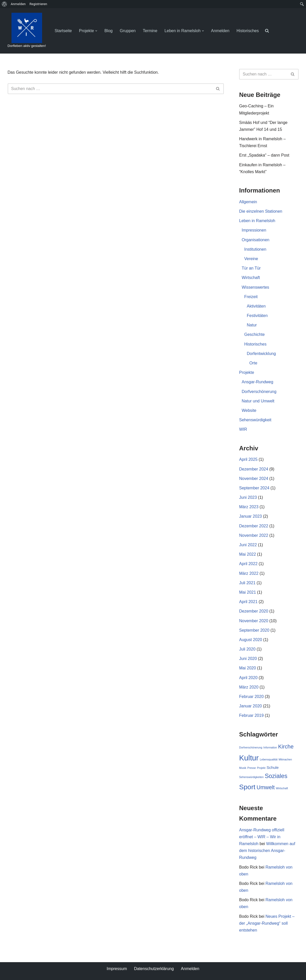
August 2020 (251, 640)
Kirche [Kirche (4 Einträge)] (286, 747)
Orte (253, 363)
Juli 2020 (247, 649)
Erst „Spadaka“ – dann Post (264, 155)
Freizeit (251, 297)
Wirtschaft (251, 278)
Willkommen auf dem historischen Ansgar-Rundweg (267, 851)
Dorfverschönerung (259, 392)
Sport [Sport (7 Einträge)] (247, 787)
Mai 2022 (248, 554)
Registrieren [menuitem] (38, 4)
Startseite (63, 31)
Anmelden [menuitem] (18, 4)
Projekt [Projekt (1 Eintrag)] (261, 768)
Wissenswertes (255, 287)
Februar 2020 (251, 697)
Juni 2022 (248, 545)
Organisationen (256, 240)
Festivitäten (257, 316)
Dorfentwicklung (261, 354)
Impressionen (254, 230)
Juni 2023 (248, 497)
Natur (252, 325)
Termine (150, 31)
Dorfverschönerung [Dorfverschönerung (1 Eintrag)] (251, 747)
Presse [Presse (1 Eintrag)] (252, 768)
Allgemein (248, 202)
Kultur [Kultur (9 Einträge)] (249, 758)
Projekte (247, 372)
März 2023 (249, 507)
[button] (96, 31)
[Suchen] (110, 89)
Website (249, 410)
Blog (108, 31)
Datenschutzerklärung (154, 969)
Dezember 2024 (254, 469)
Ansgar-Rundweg (258, 382)
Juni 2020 (248, 659)
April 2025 (248, 459)
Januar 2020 (250, 706)
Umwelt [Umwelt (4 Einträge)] (266, 787)
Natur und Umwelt (258, 401)
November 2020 (254, 621)
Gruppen (128, 31)
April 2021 (248, 602)
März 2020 (249, 687)
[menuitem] (4, 4)
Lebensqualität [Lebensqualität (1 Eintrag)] (269, 759)
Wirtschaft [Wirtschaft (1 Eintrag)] (282, 788)
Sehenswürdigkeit (255, 420)
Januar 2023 (250, 516)
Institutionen (255, 249)
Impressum (117, 969)
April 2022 (248, 564)
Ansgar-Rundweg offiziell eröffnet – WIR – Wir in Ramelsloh (262, 837)
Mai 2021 (248, 592)
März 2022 (249, 573)
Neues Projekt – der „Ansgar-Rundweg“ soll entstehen (267, 923)
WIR (243, 429)
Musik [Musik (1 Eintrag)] (243, 768)
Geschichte (254, 334)
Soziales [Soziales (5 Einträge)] (276, 776)
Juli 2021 (247, 583)
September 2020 (254, 630)
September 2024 (254, 488)
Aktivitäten (256, 306)
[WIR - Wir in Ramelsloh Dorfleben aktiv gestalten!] (27, 31)
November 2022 (254, 535)
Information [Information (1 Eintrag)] (270, 747)
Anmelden (220, 31)
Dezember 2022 (254, 526)
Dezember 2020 (254, 611)
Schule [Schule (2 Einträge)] (273, 767)
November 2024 (254, 479)
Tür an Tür (251, 268)
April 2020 (248, 678)
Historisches (248, 31)
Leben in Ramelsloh (257, 221)
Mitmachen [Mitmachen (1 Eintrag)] (285, 759)
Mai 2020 (248, 668)
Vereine (251, 259)
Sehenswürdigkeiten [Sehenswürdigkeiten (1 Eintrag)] (251, 777)
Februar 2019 (251, 715)
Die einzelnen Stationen (261, 211)
